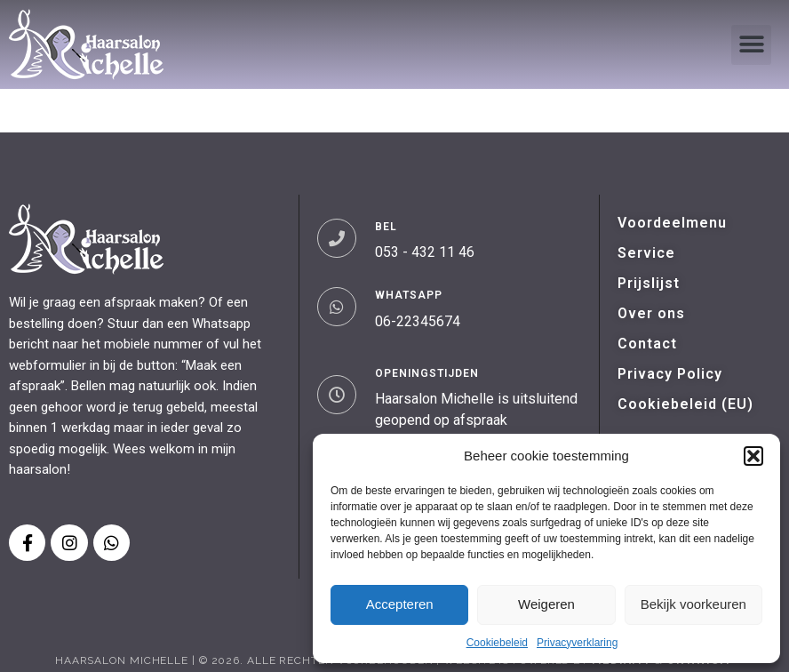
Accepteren (400, 604)
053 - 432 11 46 (425, 252)
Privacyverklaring (577, 643)
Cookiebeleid (497, 643)
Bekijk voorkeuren (693, 604)
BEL (386, 227)
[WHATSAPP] (337, 307)
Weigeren (546, 604)
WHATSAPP (409, 295)
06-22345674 (418, 321)
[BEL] (337, 238)
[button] (753, 456)
